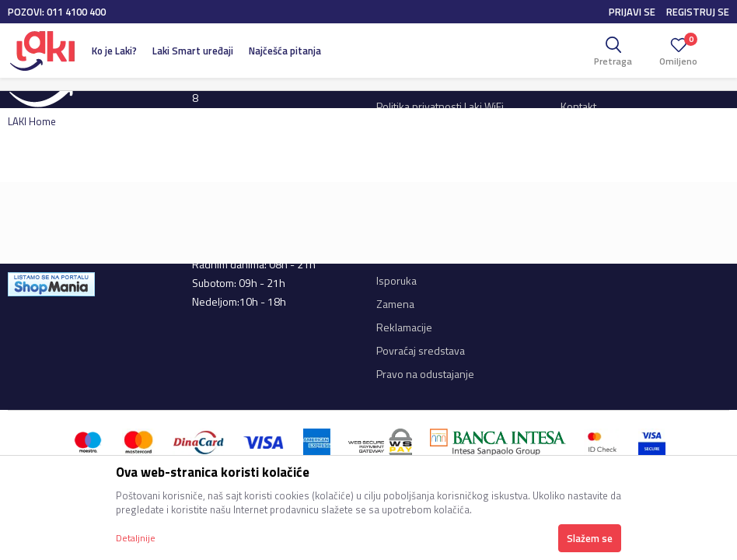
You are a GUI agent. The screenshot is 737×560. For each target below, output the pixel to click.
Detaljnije (136, 538)
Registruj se (698, 12)
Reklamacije (404, 327)
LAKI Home (32, 121)
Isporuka (396, 280)
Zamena (395, 304)
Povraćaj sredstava (421, 350)
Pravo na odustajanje (425, 374)
